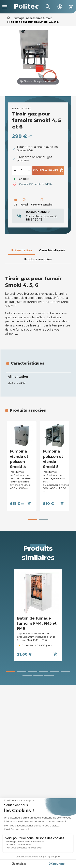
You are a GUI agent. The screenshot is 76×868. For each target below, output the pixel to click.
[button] (33, 519)
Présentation (22, 250)
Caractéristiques (52, 250)
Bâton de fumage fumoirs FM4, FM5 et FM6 (37, 623)
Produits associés (38, 259)
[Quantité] (22, 170)
